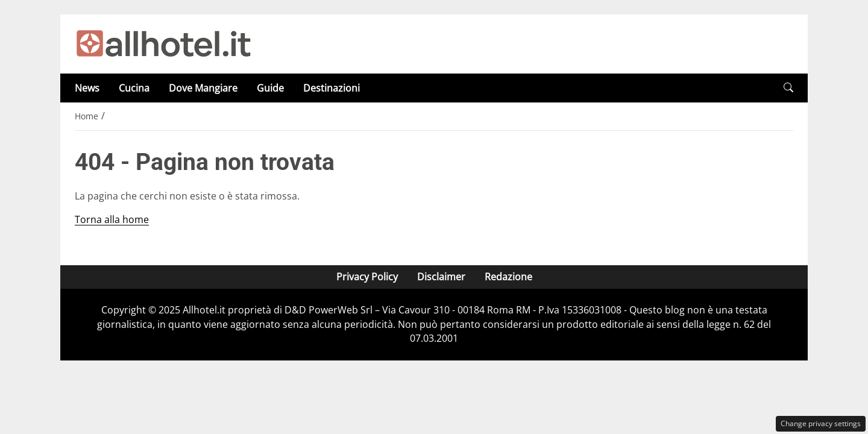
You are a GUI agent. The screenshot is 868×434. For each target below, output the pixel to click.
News (87, 88)
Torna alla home (112, 219)
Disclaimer (441, 277)
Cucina (134, 88)
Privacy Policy (367, 277)
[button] (788, 88)
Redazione (508, 277)
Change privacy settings (821, 423)
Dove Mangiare (203, 88)
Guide (270, 88)
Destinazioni (332, 88)
